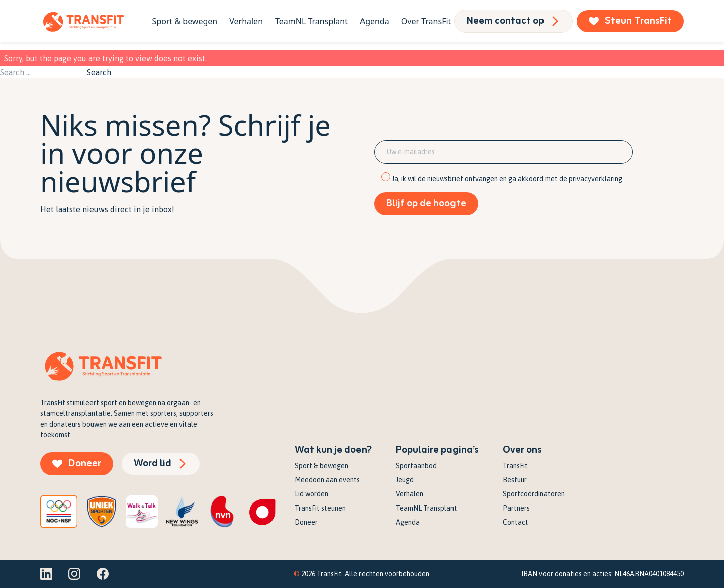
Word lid (161, 464)
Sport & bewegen (185, 21)
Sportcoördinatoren (534, 494)
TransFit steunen (320, 508)
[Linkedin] (46, 574)
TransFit (515, 466)
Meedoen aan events (327, 480)
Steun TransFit (630, 21)
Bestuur (515, 480)
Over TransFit (426, 21)
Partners (516, 508)
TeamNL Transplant (311, 21)
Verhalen (246, 21)
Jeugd (405, 480)
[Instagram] (74, 574)
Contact (516, 522)
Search (99, 72)
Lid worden (311, 494)
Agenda (375, 21)
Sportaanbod (416, 466)
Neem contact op (513, 21)
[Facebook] (103, 574)
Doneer (77, 464)
